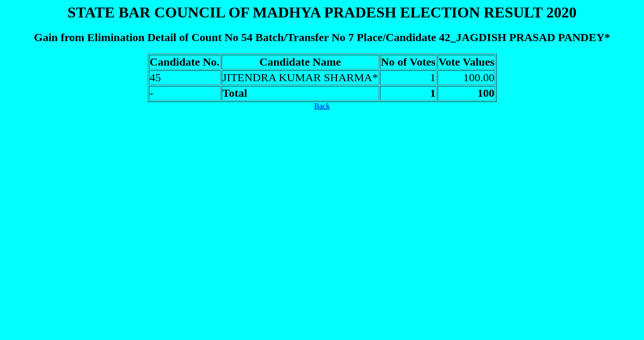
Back (322, 106)
